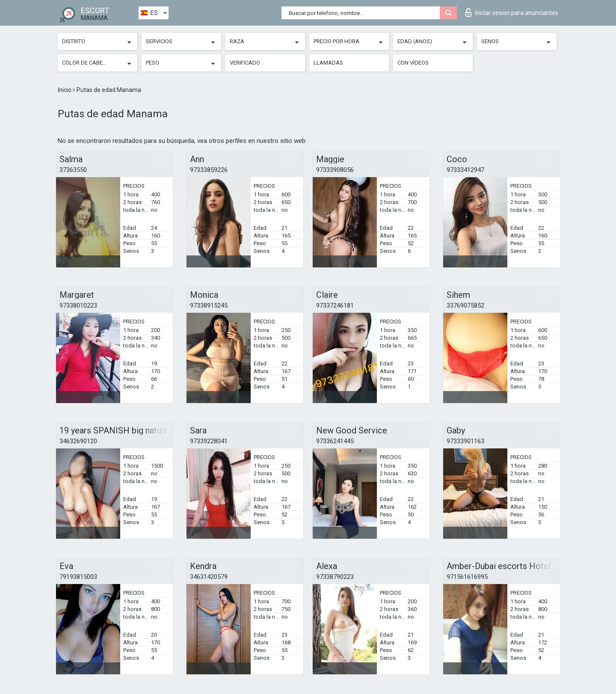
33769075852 (465, 305)
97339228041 (209, 441)
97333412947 (465, 170)
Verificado (245, 63)
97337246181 (335, 305)
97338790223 (335, 577)
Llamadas (328, 63)
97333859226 (209, 170)
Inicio (65, 90)
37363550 (73, 170)
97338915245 (209, 305)
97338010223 (78, 305)
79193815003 (78, 577)
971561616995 (467, 577)
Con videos (413, 63)
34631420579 (209, 577)
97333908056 (335, 170)
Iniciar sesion (512, 12)
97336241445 (335, 441)
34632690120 (78, 441)
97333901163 (465, 441)
